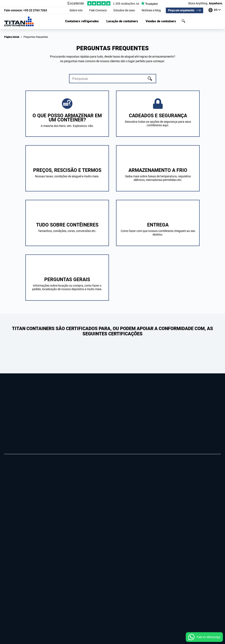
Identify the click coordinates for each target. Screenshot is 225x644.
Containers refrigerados (82, 21)
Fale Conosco (98, 10)
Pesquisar (183, 21)
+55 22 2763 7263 (26, 10)
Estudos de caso (124, 10)
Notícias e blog (151, 10)
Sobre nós (76, 10)
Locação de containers (122, 21)
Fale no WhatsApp (209, 637)
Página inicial (12, 37)
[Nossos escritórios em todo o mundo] (215, 10)
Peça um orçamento (181, 10)
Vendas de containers (161, 21)
